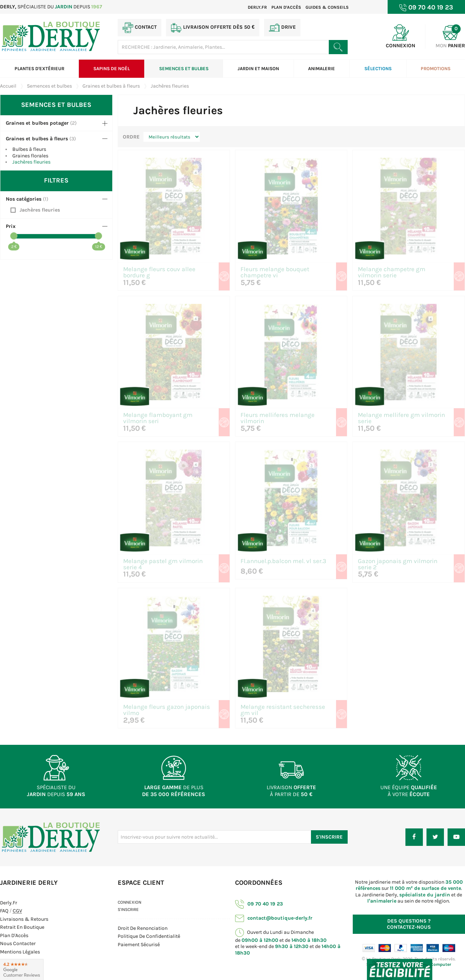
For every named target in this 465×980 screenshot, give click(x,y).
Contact (139, 28)
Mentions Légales (20, 952)
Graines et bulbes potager (37, 123)
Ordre (131, 137)
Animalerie (322, 69)
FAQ (4, 911)
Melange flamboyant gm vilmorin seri (158, 418)
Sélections (378, 69)
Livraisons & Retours (24, 919)
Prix (11, 226)
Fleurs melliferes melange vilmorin (278, 418)
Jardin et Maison (258, 69)
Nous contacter (18, 943)
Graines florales (30, 156)
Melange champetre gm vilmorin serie (392, 273)
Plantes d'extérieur (39, 69)
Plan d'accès (286, 7)
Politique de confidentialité (149, 936)
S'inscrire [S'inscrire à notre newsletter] (329, 837)
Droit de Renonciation (143, 928)
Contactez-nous (409, 924)
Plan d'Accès (14, 935)
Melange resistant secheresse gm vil (283, 710)
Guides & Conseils (327, 7)
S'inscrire (128, 909)
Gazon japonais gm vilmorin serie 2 (398, 565)
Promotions (436, 69)
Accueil (8, 86)
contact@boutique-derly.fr (274, 918)
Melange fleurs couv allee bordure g (159, 273)
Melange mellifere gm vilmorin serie (401, 418)
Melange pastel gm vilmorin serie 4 (163, 565)
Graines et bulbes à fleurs (37, 139)
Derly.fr (257, 7)
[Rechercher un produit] (338, 47)
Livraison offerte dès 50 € (213, 28)
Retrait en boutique (22, 927)
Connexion (130, 902)
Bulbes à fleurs (29, 149)
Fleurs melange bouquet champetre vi (275, 273)
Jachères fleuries (31, 162)
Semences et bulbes (184, 69)
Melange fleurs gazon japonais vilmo (167, 710)
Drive (282, 28)
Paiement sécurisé (139, 945)
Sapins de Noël (112, 69)
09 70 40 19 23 (259, 904)
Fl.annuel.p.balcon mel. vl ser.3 (283, 561)
